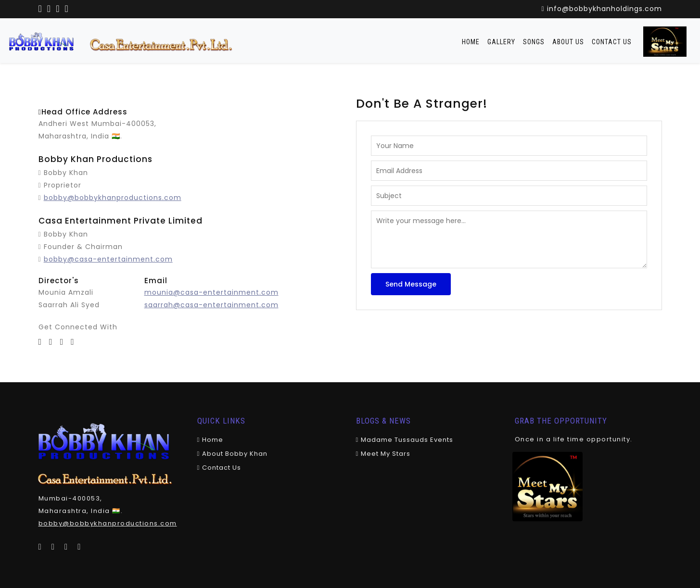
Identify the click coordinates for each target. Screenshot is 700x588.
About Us (568, 42)
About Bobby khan (233, 454)
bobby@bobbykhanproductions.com (113, 198)
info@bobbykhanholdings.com (601, 9)
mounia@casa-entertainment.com (211, 292)
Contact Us (612, 42)
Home (471, 42)
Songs (534, 42)
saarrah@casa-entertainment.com (211, 305)
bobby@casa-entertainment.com (108, 259)
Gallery (501, 42)
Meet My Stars (383, 454)
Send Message (411, 284)
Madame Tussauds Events (405, 440)
